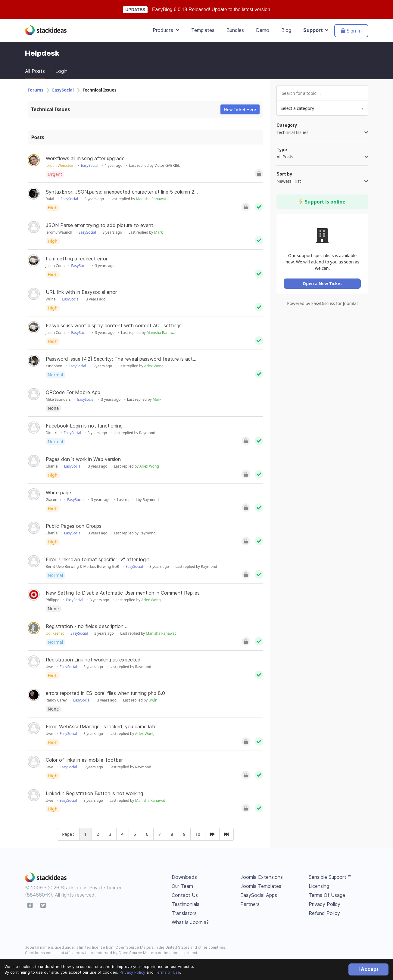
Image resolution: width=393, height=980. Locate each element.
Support (316, 30)
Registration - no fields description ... (87, 626)
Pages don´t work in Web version (83, 459)
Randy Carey (56, 700)
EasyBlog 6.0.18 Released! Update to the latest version (211, 9)
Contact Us (185, 895)
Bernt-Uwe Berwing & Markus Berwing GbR (83, 566)
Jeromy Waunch (59, 232)
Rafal (50, 199)
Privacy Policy (132, 972)
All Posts (35, 71)
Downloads (184, 877)
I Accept (368, 969)
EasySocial (63, 90)
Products (166, 30)
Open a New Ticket (323, 284)
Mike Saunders (58, 399)
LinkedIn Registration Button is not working (94, 793)
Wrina (51, 299)
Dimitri (52, 433)
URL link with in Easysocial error (81, 292)
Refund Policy (324, 913)
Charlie (52, 466)
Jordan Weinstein (60, 165)
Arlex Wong (154, 366)
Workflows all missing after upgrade (85, 158)
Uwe (50, 667)
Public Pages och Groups (74, 526)
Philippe (53, 600)
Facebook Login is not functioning (84, 426)
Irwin (153, 700)
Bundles (235, 30)
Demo (263, 30)
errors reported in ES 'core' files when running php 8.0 (105, 693)
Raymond (147, 433)
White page (58, 493)
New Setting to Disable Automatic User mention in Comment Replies (123, 593)
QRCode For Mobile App (73, 392)
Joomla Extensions (262, 877)
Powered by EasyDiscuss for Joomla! (323, 304)
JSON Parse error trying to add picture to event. (100, 225)
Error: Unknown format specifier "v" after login (98, 559)
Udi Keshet (55, 633)
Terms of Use (167, 972)
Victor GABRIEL (167, 165)
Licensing (319, 886)
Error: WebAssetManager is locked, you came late (101, 726)
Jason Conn (55, 266)
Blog (286, 30)
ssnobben (54, 366)
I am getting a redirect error (77, 259)
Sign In (351, 31)
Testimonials (186, 904)
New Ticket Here (240, 109)
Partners (250, 904)
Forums (36, 90)
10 (198, 834)
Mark (159, 232)
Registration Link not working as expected (93, 660)
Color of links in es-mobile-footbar (84, 760)
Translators (184, 913)
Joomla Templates (261, 886)
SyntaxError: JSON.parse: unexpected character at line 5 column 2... (122, 192)
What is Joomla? (190, 922)
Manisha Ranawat (151, 199)
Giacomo (53, 500)
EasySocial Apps (259, 895)
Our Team (182, 886)
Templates (203, 30)
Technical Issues (51, 109)
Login (61, 71)
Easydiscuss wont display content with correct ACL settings (114, 325)
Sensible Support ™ (330, 877)
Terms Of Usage (327, 895)
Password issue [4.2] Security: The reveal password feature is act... (121, 359)
